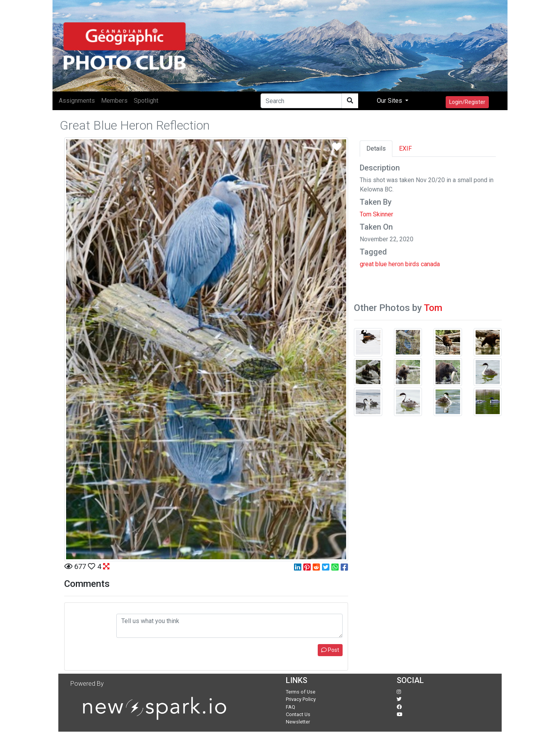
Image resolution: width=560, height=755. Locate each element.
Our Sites (390, 101)
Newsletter (298, 722)
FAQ (290, 707)
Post (330, 650)
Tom (433, 308)
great (367, 264)
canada (430, 264)
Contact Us (298, 714)
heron (396, 264)
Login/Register (467, 102)
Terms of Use (301, 692)
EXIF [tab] (405, 148)
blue (381, 264)
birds (412, 264)
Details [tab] (376, 148)
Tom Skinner (376, 214)
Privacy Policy (301, 699)
